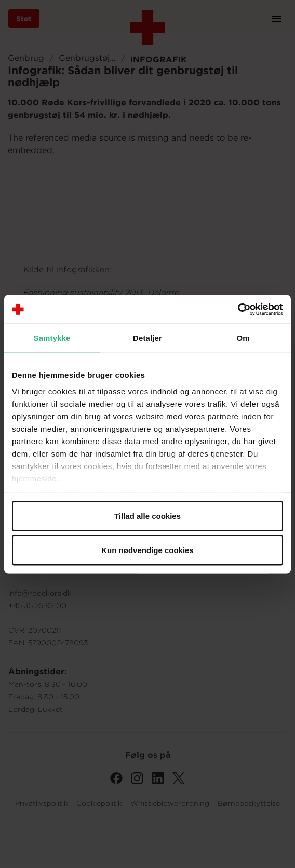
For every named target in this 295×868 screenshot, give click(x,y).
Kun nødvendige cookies (147, 550)
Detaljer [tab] (147, 338)
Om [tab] (243, 338)
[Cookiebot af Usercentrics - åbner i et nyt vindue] (238, 309)
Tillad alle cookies (147, 516)
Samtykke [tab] (52, 338)
